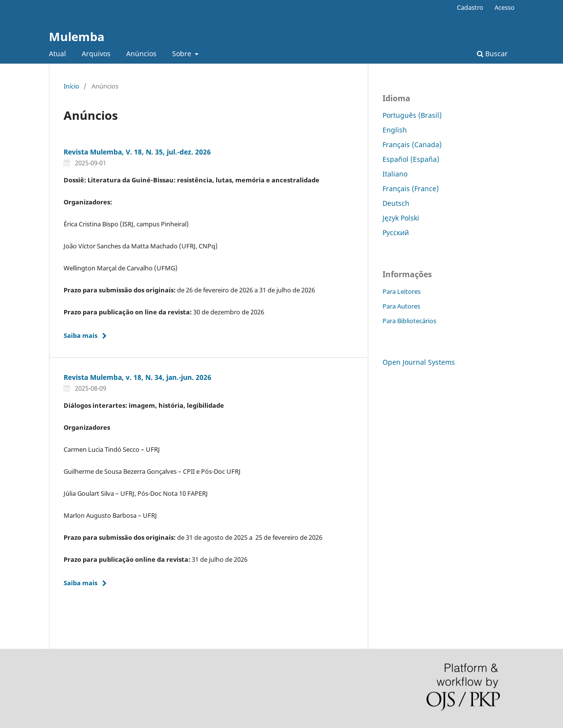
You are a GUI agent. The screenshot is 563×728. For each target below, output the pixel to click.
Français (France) (411, 188)
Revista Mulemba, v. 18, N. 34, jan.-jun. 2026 (137, 377)
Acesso (505, 7)
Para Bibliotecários (409, 321)
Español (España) (411, 159)
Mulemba (77, 36)
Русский (396, 232)
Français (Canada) (412, 144)
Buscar (492, 54)
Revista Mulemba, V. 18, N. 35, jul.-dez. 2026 (137, 152)
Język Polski (401, 218)
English (395, 130)
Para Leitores (402, 291)
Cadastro (470, 7)
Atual (57, 54)
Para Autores (401, 306)
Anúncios (141, 54)
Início (71, 86)
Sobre (183, 54)
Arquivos (96, 54)
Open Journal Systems (419, 362)
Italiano (395, 174)
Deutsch (396, 203)
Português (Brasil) (412, 115)
